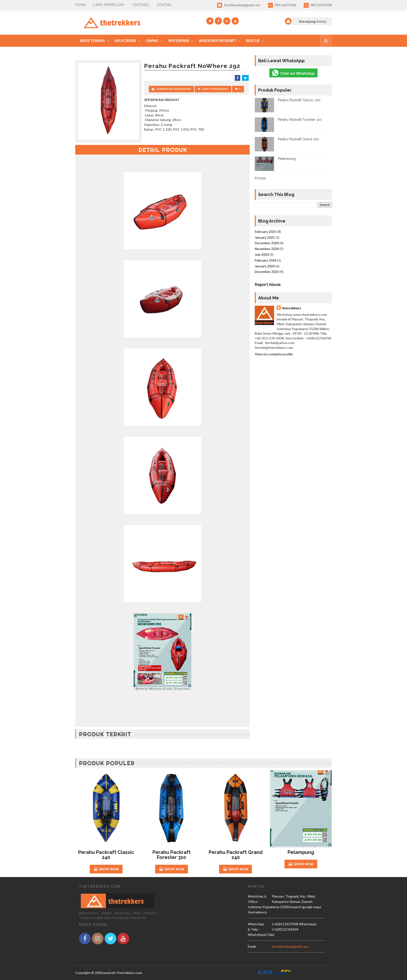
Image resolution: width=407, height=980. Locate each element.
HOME (81, 5)
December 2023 (267, 272)
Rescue (253, 41)
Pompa (260, 178)
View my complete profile (274, 354)
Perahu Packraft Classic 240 (299, 100)
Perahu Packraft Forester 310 (300, 120)
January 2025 (265, 237)
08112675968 (282, 5)
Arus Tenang (93, 41)
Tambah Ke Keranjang (171, 89)
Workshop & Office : (257, 899)
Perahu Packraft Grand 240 (298, 139)
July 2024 (262, 254)
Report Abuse (268, 285)
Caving (152, 41)
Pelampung (287, 159)
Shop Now (106, 869)
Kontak (164, 5)
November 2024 (267, 249)
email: (252, 946)
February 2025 (266, 232)
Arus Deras (125, 41)
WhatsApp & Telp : (256, 927)
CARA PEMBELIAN (109, 5)
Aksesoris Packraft (217, 41)
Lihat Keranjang (213, 89)
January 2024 (265, 266)
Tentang (141, 5)
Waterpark (179, 41)
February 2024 (266, 260)
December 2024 (267, 243)
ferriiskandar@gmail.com (239, 5)
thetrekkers (291, 308)
